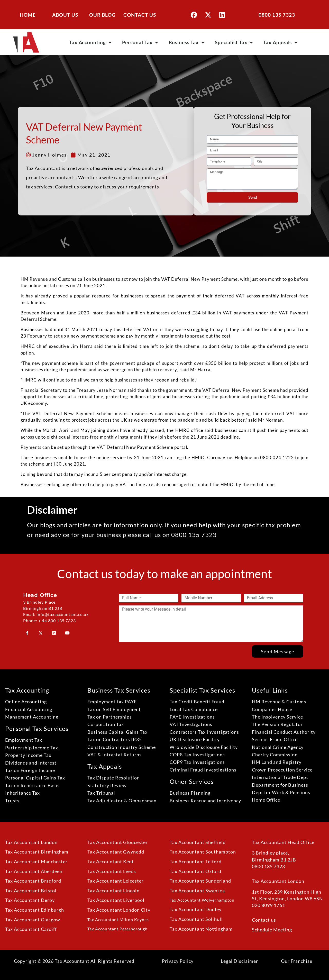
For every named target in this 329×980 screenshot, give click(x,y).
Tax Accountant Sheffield (198, 842)
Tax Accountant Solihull (196, 919)
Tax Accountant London (31, 842)
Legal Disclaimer (239, 961)
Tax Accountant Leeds (112, 871)
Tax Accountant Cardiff (31, 929)
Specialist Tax (234, 42)
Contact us (264, 920)
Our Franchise (297, 961)
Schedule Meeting (272, 930)
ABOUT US (65, 15)
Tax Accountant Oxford (195, 871)
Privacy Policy (178, 961)
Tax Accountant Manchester (36, 862)
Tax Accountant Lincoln (113, 891)
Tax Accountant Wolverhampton (202, 900)
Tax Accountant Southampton (203, 852)
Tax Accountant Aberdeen (34, 871)
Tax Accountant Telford (196, 862)
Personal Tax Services (37, 728)
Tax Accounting (90, 42)
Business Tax (187, 42)
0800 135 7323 (277, 15)
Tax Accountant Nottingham (201, 929)
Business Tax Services (119, 690)
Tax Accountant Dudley (196, 909)
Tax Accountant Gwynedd (116, 852)
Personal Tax (140, 42)
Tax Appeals (280, 42)
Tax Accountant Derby (30, 900)
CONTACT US (140, 15)
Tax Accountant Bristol (31, 891)
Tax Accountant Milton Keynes (118, 919)
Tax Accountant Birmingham (37, 852)
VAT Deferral (217, 390)
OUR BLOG (102, 15)
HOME (28, 15)
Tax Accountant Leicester (116, 881)
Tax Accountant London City (119, 910)
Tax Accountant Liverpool (116, 900)
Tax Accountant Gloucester (118, 842)
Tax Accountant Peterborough (117, 929)
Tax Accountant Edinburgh (35, 910)
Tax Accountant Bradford (33, 881)
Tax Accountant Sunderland (200, 881)
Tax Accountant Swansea (197, 891)
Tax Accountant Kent (111, 862)
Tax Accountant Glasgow (33, 920)
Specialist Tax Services (202, 690)
